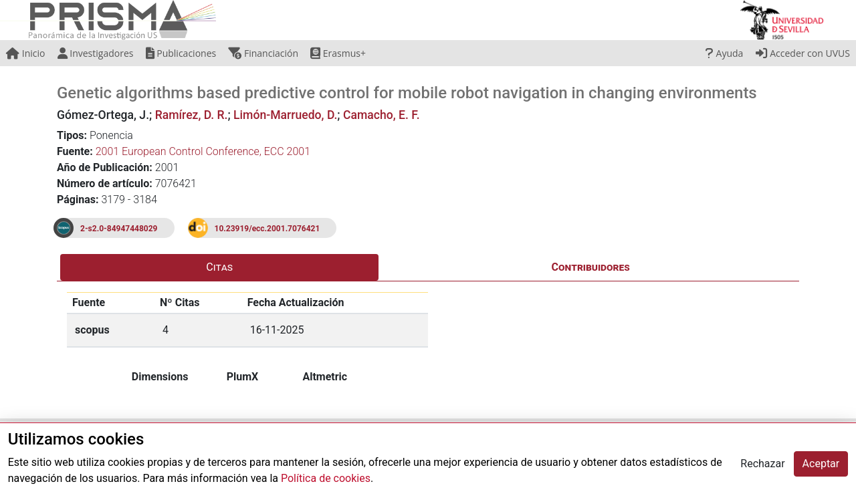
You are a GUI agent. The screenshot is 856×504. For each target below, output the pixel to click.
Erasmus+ (338, 53)
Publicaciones (181, 53)
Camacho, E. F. (382, 115)
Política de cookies (326, 478)
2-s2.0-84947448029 (119, 229)
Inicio (25, 53)
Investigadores (96, 53)
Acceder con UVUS (803, 53)
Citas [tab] (219, 267)
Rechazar (762, 464)
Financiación (263, 53)
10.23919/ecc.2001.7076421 (267, 229)
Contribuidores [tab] (591, 267)
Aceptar (821, 464)
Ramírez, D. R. (192, 115)
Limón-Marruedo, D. (285, 115)
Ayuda (724, 53)
